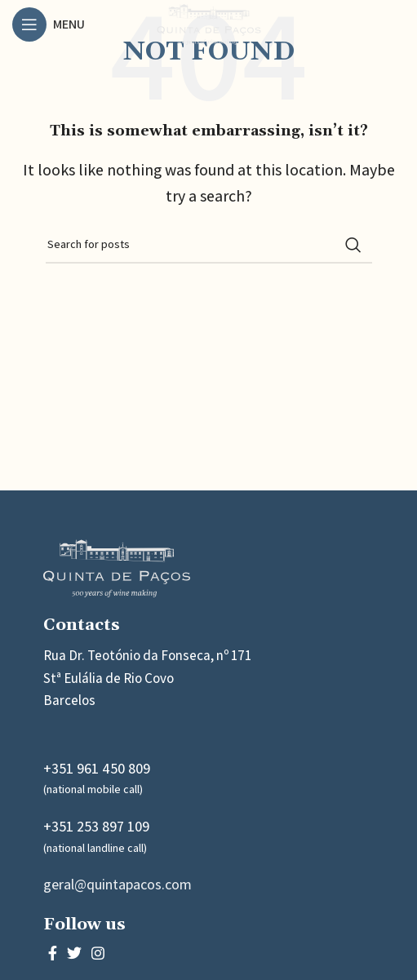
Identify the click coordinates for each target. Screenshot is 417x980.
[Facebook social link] (53, 953)
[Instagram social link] (98, 953)
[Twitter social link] (74, 953)
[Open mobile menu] (49, 24)
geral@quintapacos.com (118, 884)
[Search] (209, 245)
